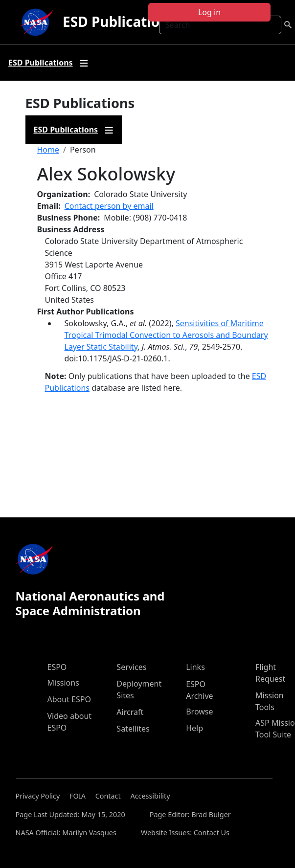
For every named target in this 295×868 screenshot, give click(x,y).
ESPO (57, 667)
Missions (63, 683)
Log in (209, 12)
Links (195, 667)
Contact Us (212, 833)
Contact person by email (109, 206)
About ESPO (69, 699)
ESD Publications (119, 22)
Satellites (133, 729)
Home (48, 150)
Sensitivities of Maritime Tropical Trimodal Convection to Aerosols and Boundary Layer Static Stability (166, 335)
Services (131, 667)
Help (194, 728)
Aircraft (130, 712)
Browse (199, 712)
